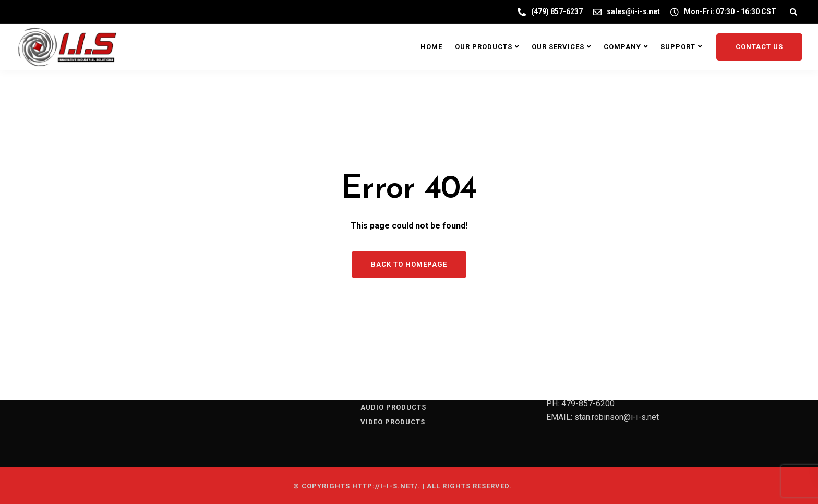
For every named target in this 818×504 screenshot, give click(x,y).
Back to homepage (409, 264)
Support (678, 47)
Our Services (558, 47)
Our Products (484, 47)
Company (622, 47)
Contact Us (759, 47)
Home (431, 47)
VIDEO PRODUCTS (393, 422)
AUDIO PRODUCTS (393, 407)
